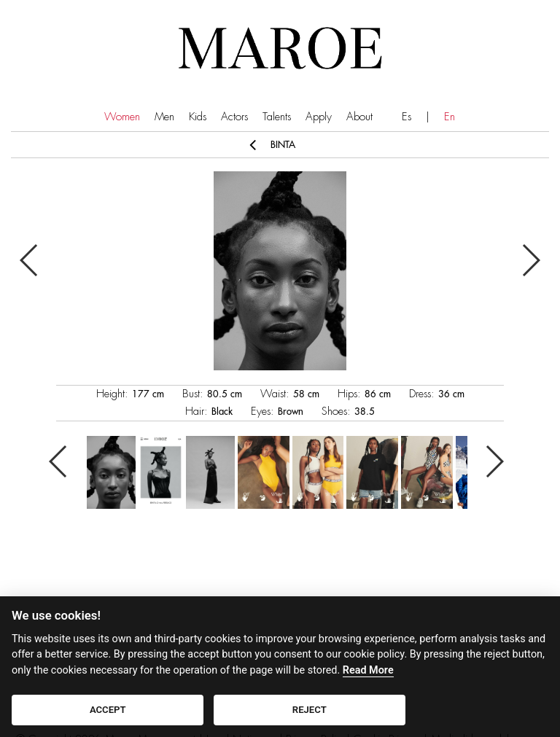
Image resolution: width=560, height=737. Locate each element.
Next (530, 260)
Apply (319, 117)
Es (407, 117)
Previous (30, 260)
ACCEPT (108, 710)
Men (164, 117)
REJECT (310, 710)
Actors (234, 117)
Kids (198, 117)
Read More (368, 670)
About (359, 117)
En (450, 117)
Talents (277, 117)
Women (122, 117)
